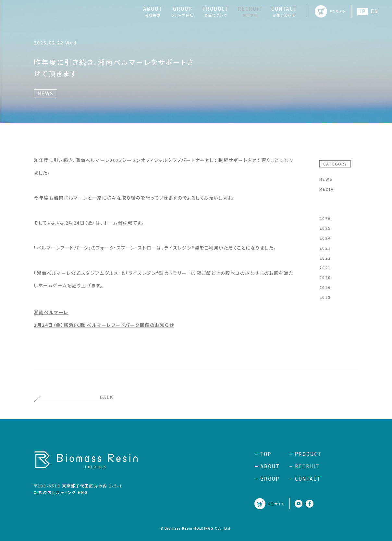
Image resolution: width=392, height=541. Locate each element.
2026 (325, 218)
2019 (325, 287)
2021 (325, 268)
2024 (325, 238)
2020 (325, 277)
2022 (325, 258)
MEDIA (327, 189)
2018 (325, 297)
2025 (325, 228)
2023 (325, 248)
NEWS (326, 179)
